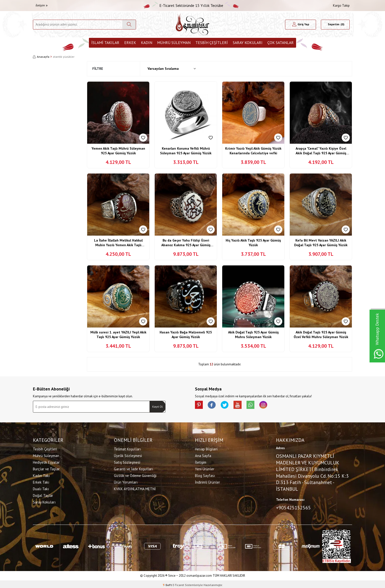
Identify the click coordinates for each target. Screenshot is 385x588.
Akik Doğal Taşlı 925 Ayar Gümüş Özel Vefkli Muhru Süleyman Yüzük (321, 335)
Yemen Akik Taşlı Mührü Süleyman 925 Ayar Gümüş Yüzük (118, 151)
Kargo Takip (341, 6)
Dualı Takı (41, 488)
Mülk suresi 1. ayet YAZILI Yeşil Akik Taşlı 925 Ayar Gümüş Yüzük (118, 335)
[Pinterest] (200, 406)
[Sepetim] (335, 25)
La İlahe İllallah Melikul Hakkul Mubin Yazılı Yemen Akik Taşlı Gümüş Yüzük (118, 243)
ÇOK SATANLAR (281, 43)
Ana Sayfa (203, 455)
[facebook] (215, 406)
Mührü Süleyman (174, 43)
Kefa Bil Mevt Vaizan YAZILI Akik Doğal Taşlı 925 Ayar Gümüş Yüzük (321, 243)
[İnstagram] (274, 406)
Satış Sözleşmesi (127, 462)
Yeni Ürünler (205, 468)
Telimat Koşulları (127, 448)
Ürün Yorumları (126, 481)
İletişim (41, 5)
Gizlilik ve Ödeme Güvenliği (135, 475)
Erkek (130, 43)
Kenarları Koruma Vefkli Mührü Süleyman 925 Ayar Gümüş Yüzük (186, 151)
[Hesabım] (301, 25)
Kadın (147, 43)
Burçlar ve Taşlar (46, 468)
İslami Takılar (105, 43)
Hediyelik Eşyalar (46, 462)
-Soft (168, 583)
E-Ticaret (178, 583)
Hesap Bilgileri (206, 448)
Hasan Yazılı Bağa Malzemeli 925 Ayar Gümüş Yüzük (186, 335)
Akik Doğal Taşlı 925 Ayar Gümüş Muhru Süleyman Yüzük (253, 335)
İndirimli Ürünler (207, 481)
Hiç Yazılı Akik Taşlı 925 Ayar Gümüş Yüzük (253, 243)
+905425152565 (293, 507)
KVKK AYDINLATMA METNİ (135, 488)
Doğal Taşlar (43, 495)
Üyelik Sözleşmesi (128, 455)
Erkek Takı (41, 481)
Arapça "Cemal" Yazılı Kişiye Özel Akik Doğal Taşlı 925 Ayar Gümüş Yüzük (321, 151)
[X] (229, 406)
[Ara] (129, 25)
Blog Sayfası (205, 475)
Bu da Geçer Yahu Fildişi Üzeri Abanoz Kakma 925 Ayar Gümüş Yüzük (186, 243)
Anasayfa (41, 57)
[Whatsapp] (259, 406)
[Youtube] (244, 406)
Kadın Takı (41, 475)
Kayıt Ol (158, 407)
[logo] (192, 24)
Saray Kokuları (248, 43)
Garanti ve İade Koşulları (133, 468)
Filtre (98, 69)
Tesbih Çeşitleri (212, 43)
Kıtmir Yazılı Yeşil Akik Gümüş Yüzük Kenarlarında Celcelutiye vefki (253, 151)
